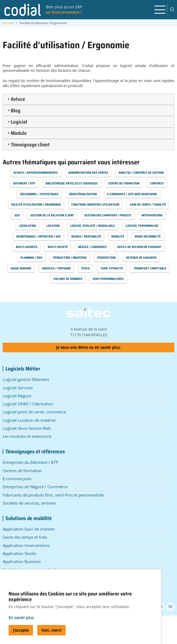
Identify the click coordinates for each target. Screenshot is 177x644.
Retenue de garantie (141, 258)
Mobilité (118, 236)
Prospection (106, 258)
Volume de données (68, 279)
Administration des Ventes (88, 173)
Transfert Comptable (150, 268)
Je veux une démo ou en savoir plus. (88, 347)
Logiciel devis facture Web (27, 428)
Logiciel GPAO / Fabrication (28, 404)
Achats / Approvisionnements (36, 173)
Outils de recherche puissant (139, 247)
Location (53, 226)
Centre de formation (124, 183)
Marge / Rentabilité (86, 236)
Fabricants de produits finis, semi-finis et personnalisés (53, 495)
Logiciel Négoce (17, 396)
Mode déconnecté (148, 236)
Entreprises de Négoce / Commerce (35, 487)
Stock (86, 268)
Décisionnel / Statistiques (39, 194)
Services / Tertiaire (56, 268)
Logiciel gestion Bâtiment (26, 379)
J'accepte (21, 633)
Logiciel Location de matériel (29, 420)
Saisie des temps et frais (25, 537)
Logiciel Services (18, 388)
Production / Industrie (70, 258)
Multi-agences (27, 247)
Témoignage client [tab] (28, 145)
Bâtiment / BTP (24, 183)
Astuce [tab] (16, 99)
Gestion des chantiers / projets (108, 215)
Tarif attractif (112, 268)
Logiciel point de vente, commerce (34, 412)
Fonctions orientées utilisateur (95, 204)
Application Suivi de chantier (29, 529)
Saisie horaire (21, 268)
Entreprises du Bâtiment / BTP (30, 462)
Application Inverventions (26, 545)
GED (17, 215)
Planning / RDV (31, 258)
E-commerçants (17, 479)
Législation (27, 226)
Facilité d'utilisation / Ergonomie (36, 204)
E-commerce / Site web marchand (132, 194)
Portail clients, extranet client (29, 570)
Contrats (157, 183)
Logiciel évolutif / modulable (93, 226)
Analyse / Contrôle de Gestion (141, 173)
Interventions (152, 215)
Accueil (8, 23)
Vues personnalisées (108, 279)
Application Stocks (19, 553)
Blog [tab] (13, 110)
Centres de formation (22, 471)
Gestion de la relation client (52, 215)
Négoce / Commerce (92, 247)
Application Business (22, 561)
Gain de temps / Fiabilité (148, 204)
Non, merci (51, 633)
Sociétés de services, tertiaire (29, 503)
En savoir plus (21, 621)
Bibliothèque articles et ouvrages (72, 183)
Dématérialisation (83, 194)
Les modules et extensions (27, 436)
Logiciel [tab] (17, 122)
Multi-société (58, 247)
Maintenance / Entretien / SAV (39, 236)
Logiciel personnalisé (142, 226)
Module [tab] (16, 133)
